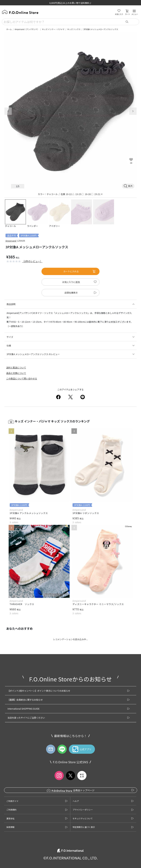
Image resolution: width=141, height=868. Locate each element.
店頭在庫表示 (71, 293)
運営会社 (10, 818)
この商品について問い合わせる (22, 378)
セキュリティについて (83, 818)
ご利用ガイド (12, 801)
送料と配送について (16, 367)
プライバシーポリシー (83, 810)
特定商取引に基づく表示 (84, 827)
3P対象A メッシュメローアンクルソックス (101, 29)
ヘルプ (76, 801)
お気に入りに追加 (71, 282)
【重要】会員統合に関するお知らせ (25, 700)
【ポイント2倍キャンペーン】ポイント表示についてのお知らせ (39, 691)
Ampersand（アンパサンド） (27, 29)
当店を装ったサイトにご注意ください (26, 718)
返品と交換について (16, 373)
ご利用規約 (11, 810)
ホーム (9, 29)
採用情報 (10, 827)
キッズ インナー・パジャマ (53, 29)
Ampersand (11, 241)
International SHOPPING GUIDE (23, 709)
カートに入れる (79, 271)
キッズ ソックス (74, 29)
